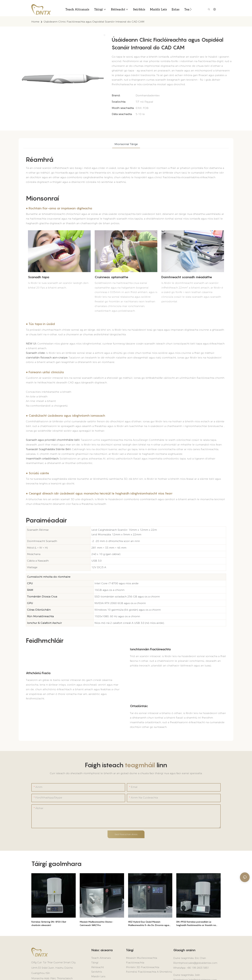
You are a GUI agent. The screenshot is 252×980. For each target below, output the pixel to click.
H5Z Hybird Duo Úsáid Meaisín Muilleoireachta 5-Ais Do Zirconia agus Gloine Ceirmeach (149, 924)
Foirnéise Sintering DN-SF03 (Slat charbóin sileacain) (49, 923)
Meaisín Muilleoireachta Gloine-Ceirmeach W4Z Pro (96, 923)
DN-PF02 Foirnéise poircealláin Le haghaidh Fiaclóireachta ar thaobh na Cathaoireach (196, 924)
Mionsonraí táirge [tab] (126, 144)
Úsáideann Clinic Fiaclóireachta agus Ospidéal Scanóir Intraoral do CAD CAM (94, 22)
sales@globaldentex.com (203, 963)
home (35, 22)
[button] (191, 9)
